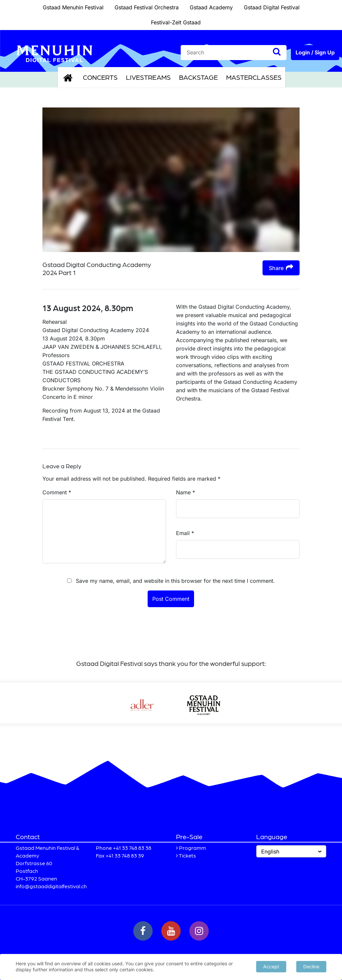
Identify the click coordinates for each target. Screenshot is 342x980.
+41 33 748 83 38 (132, 848)
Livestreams (148, 77)
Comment (57, 492)
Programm (193, 848)
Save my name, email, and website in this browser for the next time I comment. (175, 581)
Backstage (198, 77)
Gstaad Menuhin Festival (73, 7)
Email (185, 533)
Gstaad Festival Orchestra (147, 7)
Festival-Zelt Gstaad (176, 22)
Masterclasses (254, 77)
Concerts (100, 77)
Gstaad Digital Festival (272, 7)
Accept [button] (271, 966)
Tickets (187, 855)
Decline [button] (311, 966)
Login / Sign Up (315, 52)
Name (186, 492)
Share (281, 268)
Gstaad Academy (211, 7)
